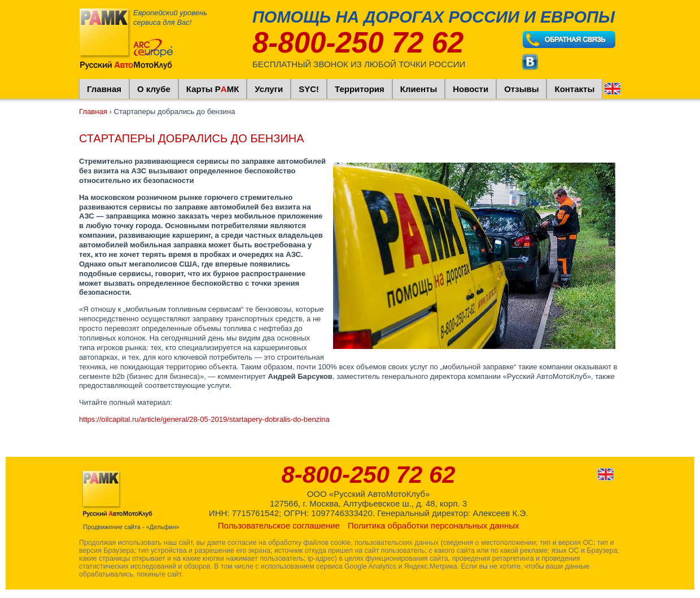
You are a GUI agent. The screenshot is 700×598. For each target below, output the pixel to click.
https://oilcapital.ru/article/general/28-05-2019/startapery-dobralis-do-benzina (204, 419)
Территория (360, 89)
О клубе (154, 89)
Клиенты (419, 89)
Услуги (269, 89)
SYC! (309, 89)
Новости (471, 89)
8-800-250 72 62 (358, 43)
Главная (104, 89)
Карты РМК (213, 89)
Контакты (574, 89)
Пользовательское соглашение (279, 525)
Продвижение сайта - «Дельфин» (131, 527)
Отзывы (521, 89)
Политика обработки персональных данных (433, 525)
